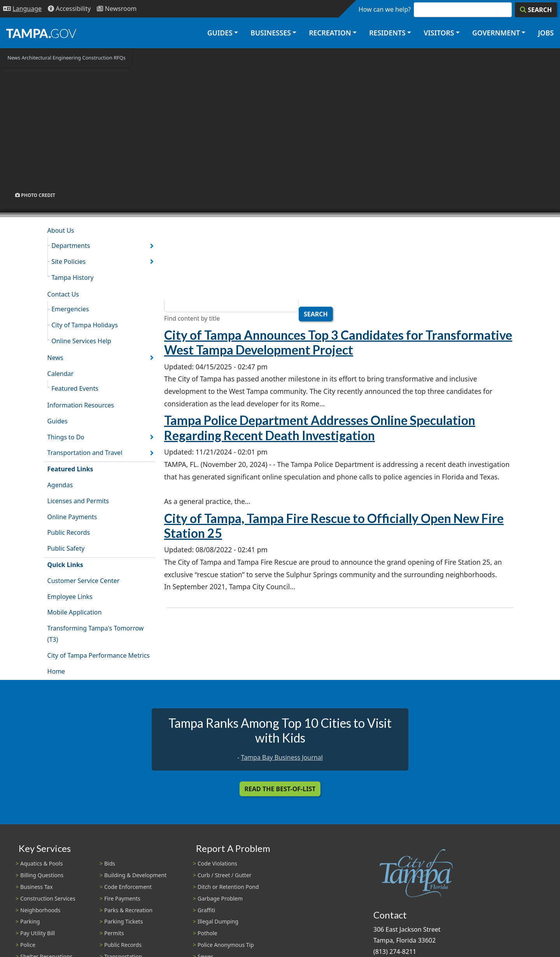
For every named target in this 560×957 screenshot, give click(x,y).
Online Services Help (81, 341)
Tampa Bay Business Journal (282, 757)
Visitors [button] (439, 33)
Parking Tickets (123, 921)
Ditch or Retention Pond (228, 887)
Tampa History (72, 277)
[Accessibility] (69, 9)
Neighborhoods (40, 910)
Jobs (546, 33)
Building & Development (135, 875)
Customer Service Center (84, 581)
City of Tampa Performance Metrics (99, 655)
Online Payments (72, 517)
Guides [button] (220, 33)
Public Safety (66, 548)
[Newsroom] (117, 9)
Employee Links (70, 597)
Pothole (207, 933)
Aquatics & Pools (41, 863)
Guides (58, 421)
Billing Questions (42, 875)
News (55, 358)
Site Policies (68, 262)
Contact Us (63, 294)
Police (28, 945)
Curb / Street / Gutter (225, 875)
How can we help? (385, 9)
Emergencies (70, 309)
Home (56, 671)
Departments (71, 246)
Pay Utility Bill (38, 933)
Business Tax (37, 887)
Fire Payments (122, 898)
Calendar (61, 374)
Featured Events (75, 388)
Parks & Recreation (128, 910)
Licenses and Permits (78, 501)
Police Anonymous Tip (226, 945)
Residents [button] (387, 33)
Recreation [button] (330, 33)
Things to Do (66, 437)
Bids (110, 863)
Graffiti (206, 910)
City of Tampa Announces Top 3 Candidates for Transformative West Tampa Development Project (338, 342)
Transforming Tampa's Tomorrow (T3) (96, 634)
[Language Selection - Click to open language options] (22, 9)
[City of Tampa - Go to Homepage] (41, 33)
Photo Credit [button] (35, 195)
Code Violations (217, 863)
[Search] (536, 10)
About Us (61, 230)
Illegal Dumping (218, 921)
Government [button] (496, 33)
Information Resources (81, 405)
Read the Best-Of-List (280, 789)
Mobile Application (75, 612)
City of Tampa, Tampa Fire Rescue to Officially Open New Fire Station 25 (334, 526)
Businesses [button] (271, 33)
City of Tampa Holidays (85, 325)
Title (171, 291)
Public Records (69, 532)
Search (316, 314)
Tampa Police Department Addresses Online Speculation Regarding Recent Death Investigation (320, 428)
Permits (114, 933)
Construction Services (48, 898)
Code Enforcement (128, 887)
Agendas (60, 485)
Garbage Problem (220, 898)
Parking (30, 921)
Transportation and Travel (85, 453)
